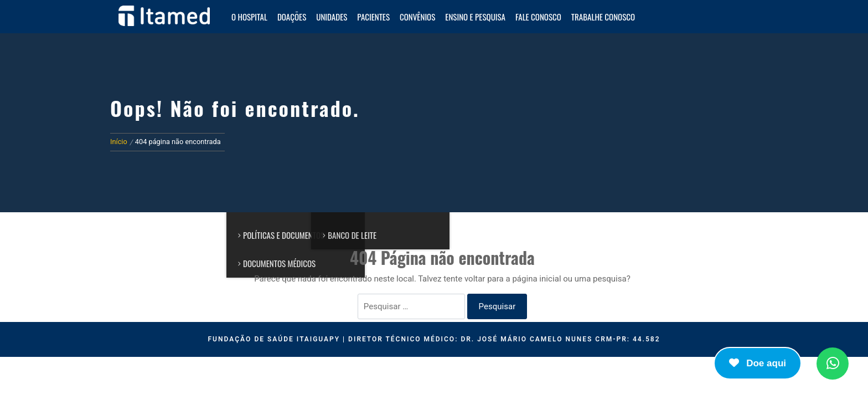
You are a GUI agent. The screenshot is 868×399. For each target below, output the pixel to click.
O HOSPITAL (249, 17)
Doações (292, 17)
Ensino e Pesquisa (475, 17)
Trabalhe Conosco (603, 17)
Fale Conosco (538, 17)
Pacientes (373, 17)
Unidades (332, 17)
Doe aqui (758, 363)
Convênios (417, 17)
